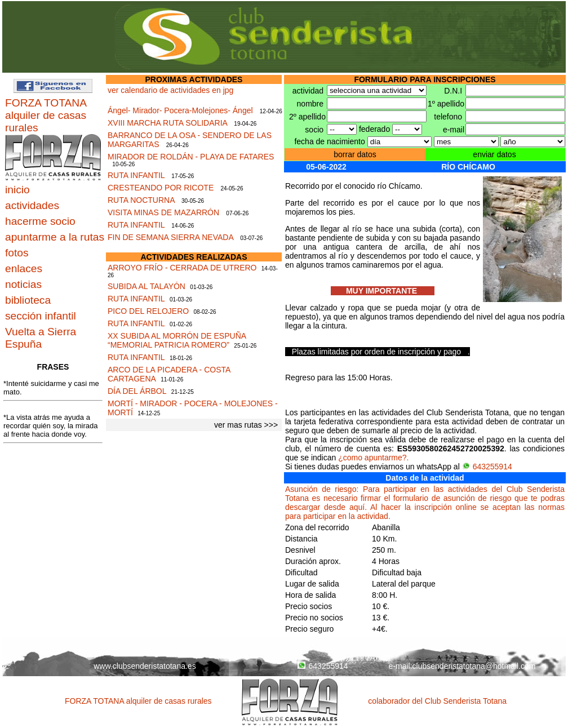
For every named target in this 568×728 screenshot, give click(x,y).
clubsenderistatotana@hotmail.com (474, 666)
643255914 (487, 467)
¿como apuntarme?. (373, 458)
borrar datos (355, 154)
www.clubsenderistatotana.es (145, 666)
